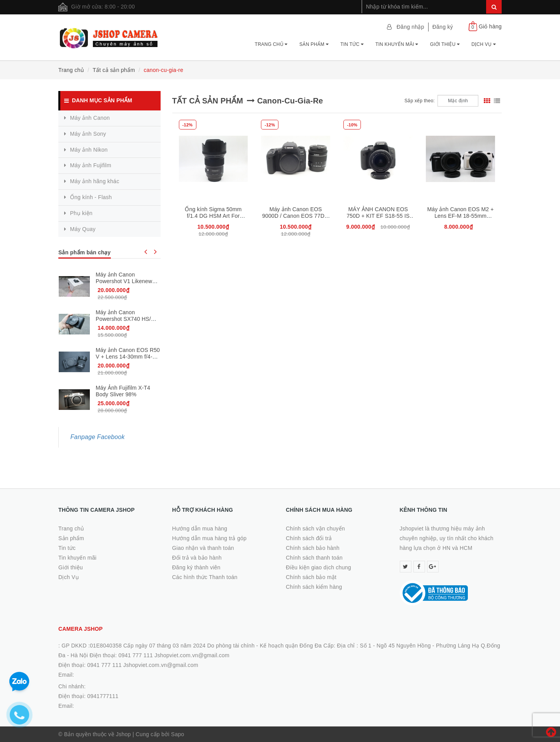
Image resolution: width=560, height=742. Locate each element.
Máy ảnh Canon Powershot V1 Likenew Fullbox (124, 281)
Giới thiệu (445, 44)
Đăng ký (443, 27)
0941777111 (103, 696)
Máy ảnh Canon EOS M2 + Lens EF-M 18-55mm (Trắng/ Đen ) (461, 216)
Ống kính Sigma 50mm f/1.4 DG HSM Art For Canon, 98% (213, 216)
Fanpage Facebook (98, 437)
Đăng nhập (410, 27)
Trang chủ (271, 44)
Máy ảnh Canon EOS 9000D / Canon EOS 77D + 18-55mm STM (296, 216)
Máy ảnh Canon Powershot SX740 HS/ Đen (123, 319)
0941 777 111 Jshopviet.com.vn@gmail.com (143, 665)
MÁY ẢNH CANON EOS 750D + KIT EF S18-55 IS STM (378, 216)
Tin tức (352, 44)
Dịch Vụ (484, 44)
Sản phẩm (314, 44)
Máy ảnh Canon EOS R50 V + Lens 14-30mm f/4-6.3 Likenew (128, 356)
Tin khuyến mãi (397, 44)
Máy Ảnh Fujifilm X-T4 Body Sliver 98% (123, 391)
